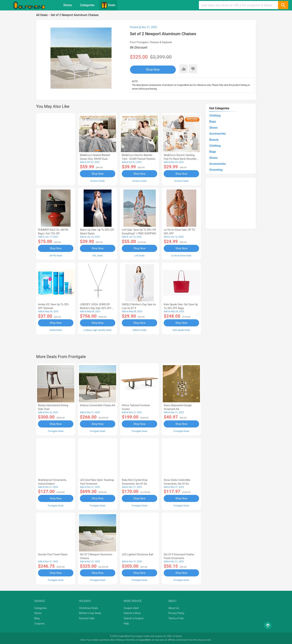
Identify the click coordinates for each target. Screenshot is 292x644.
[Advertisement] (56, 149)
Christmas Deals (88, 608)
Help (126, 624)
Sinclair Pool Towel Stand (53, 554)
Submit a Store (132, 613)
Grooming (216, 170)
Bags (213, 121)
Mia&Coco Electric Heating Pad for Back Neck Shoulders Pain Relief (181, 159)
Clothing (215, 116)
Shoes (214, 128)
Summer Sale (87, 618)
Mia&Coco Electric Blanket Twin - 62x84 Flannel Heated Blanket (138, 159)
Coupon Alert (131, 608)
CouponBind (144, 640)
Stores (68, 5)
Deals (108, 5)
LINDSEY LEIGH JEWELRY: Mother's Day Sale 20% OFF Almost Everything (96, 308)
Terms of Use (176, 618)
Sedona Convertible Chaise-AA (97, 405)
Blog (37, 618)
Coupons (39, 624)
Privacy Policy (176, 613)
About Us (174, 608)
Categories (87, 5)
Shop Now (153, 70)
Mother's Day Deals (90, 613)
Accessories (218, 134)
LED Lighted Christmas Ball (138, 554)
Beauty (214, 140)
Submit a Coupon (134, 618)
